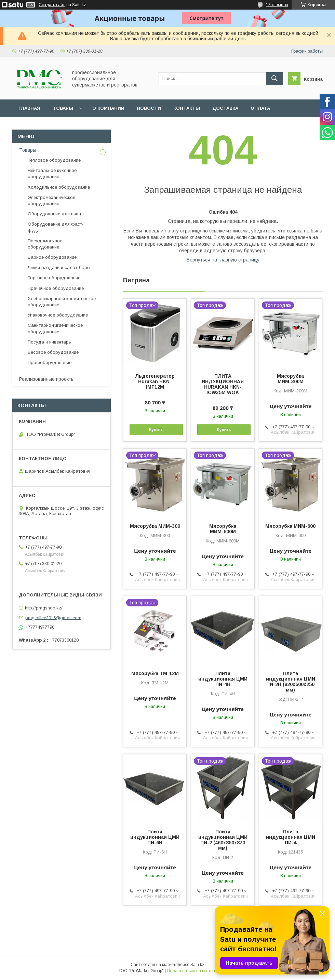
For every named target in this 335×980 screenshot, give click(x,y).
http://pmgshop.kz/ (44, 608)
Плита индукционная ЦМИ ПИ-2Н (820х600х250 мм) (291, 682)
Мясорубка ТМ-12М (155, 673)
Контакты (187, 108)
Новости (149, 108)
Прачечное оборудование (56, 288)
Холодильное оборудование (59, 187)
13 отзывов (277, 5)
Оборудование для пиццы (56, 214)
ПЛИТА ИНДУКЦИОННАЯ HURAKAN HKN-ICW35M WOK (223, 384)
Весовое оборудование (53, 352)
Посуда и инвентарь (49, 342)
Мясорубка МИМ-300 (155, 526)
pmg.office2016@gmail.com (53, 617)
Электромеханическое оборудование (51, 200)
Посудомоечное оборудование (45, 244)
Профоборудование (50, 363)
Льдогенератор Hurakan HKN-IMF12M (155, 381)
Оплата (260, 108)
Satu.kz (197, 965)
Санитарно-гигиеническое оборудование (55, 328)
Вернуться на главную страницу (223, 260)
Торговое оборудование (54, 278)
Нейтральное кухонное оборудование (52, 173)
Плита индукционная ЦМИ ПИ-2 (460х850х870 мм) (223, 840)
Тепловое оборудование (54, 160)
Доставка (225, 108)
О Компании (108, 108)
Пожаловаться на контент (192, 971)
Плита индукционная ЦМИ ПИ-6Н (155, 837)
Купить (156, 430)
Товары (63, 108)
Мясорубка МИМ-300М (290, 379)
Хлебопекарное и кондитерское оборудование (62, 302)
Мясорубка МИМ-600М (223, 529)
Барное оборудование (52, 257)
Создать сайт (52, 5)
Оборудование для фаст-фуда (56, 227)
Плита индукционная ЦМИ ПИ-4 (291, 837)
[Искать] (274, 79)
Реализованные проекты (47, 379)
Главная (29, 108)
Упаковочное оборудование (58, 315)
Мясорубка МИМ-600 (290, 526)
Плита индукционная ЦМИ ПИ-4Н (223, 679)
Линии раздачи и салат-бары (59, 267)
